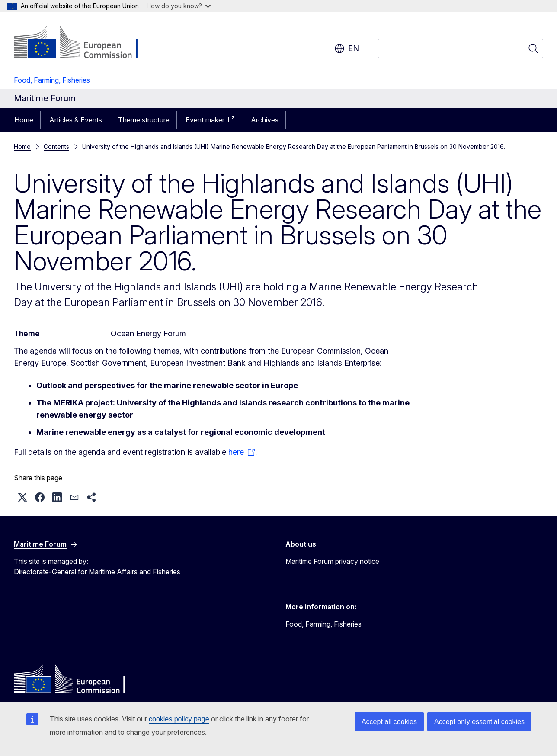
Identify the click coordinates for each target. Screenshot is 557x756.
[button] (22, 497)
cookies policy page (179, 719)
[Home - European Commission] (84, 43)
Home (24, 120)
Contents (56, 146)
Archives (265, 120)
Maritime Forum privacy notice (332, 561)
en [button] (347, 48)
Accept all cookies (389, 722)
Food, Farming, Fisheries (52, 80)
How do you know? (179, 6)
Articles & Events (76, 120)
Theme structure (144, 120)
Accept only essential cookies (479, 722)
